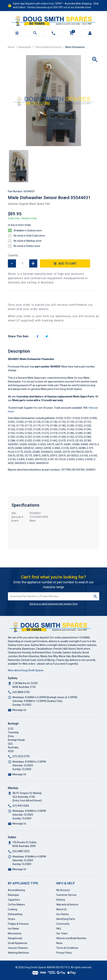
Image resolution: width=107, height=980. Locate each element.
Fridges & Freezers (18, 924)
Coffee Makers (16, 905)
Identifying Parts (66, 919)
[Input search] (50, 596)
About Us (61, 909)
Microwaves (15, 933)
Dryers (12, 919)
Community (63, 924)
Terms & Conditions (67, 948)
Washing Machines (18, 953)
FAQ (59, 929)
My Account (63, 890)
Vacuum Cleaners (18, 948)
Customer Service (66, 895)
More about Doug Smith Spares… (26, 670)
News (59, 943)
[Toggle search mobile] (35, 33)
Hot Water (14, 929)
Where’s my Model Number (71, 938)
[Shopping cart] (72, 33)
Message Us (19, 710)
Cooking (12, 909)
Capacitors (14, 900)
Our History (63, 914)
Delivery (61, 900)
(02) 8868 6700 (21, 692)
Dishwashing (15, 914)
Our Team (62, 933)
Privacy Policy (64, 953)
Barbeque (13, 895)
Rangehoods (15, 938)
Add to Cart (65, 264)
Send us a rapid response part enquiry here (54, 604)
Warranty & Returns (67, 905)
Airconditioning (16, 890)
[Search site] (95, 596)
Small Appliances (18, 943)
